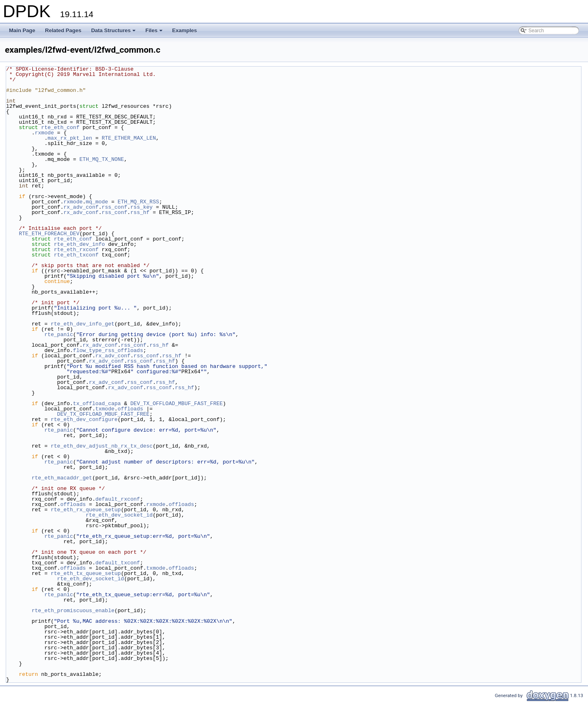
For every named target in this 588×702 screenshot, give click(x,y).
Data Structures (114, 33)
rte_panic (59, 334)
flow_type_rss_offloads (108, 350)
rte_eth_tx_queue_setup (86, 573)
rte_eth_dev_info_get (82, 324)
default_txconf (117, 563)
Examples (185, 30)
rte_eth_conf (60, 127)
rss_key (141, 207)
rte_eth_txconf (76, 255)
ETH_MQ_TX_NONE (101, 159)
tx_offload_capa (97, 403)
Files (155, 33)
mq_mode (97, 202)
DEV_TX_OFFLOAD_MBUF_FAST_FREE (176, 403)
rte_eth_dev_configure (84, 419)
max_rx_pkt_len (70, 138)
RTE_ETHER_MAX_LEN (129, 138)
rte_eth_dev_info (79, 244)
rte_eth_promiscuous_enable (73, 611)
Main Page (22, 30)
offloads (130, 409)
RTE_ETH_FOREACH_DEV (49, 234)
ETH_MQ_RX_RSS (138, 202)
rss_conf (114, 207)
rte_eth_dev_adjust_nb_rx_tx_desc (102, 446)
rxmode (44, 133)
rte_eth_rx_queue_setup (86, 510)
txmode (105, 409)
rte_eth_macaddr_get (62, 478)
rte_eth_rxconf (76, 250)
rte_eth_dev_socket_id (119, 515)
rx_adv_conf (81, 207)
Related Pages (63, 30)
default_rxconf (117, 499)
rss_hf (140, 212)
